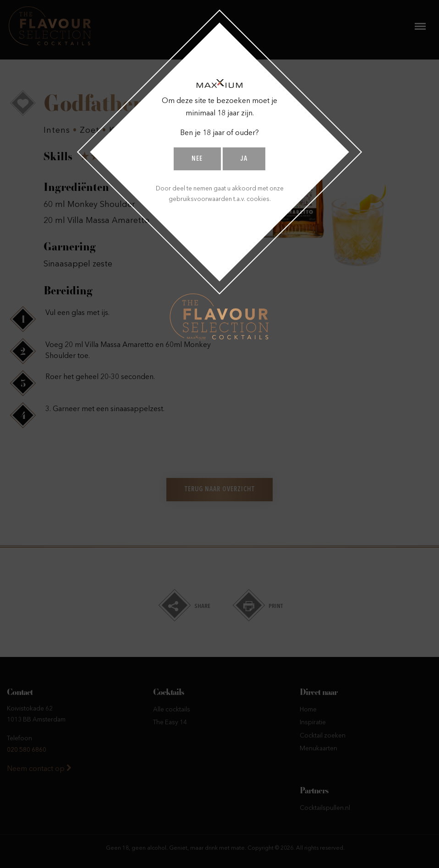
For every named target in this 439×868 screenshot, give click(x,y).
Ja (244, 159)
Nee (197, 159)
